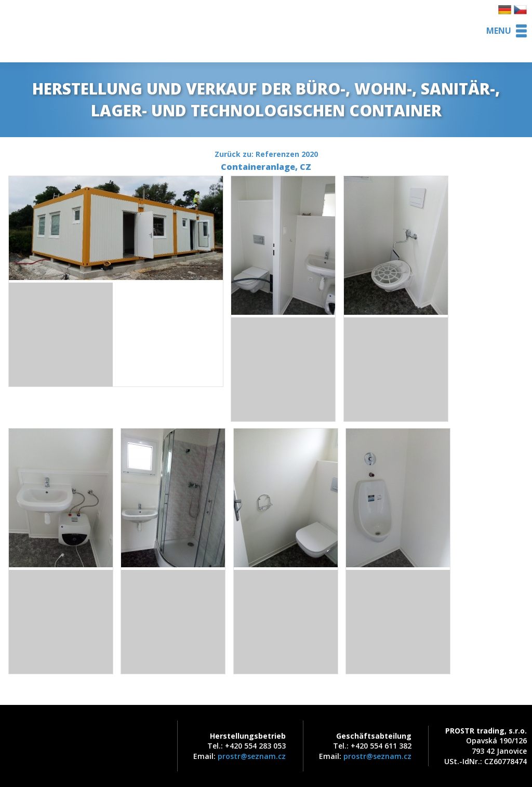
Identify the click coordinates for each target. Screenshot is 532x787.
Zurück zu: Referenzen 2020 (266, 154)
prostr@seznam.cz (252, 756)
